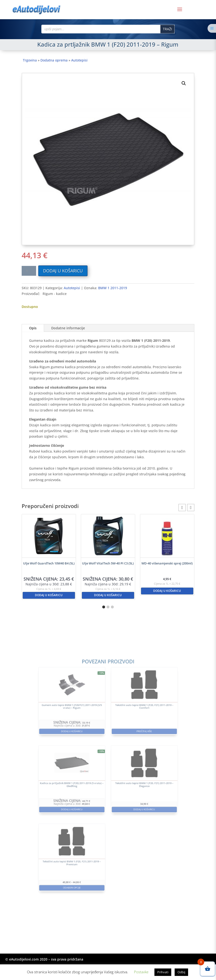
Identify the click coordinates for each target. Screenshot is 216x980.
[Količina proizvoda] (29, 271)
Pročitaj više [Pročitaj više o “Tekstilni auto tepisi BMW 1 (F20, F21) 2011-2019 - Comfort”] (133, 747)
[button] (184, 83)
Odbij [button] (181, 972)
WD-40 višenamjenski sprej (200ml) (167, 563)
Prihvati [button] (163, 972)
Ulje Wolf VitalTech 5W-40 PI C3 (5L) (108, 563)
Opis (33, 328)
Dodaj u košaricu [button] (49, 595)
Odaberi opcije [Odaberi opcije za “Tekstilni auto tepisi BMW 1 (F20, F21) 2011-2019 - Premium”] (83, 853)
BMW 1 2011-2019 (113, 288)
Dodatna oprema (54, 60)
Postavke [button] (141, 972)
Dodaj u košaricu (63, 271)
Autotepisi (79, 60)
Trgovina (30, 60)
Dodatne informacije (68, 328)
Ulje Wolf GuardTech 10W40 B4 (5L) (49, 563)
